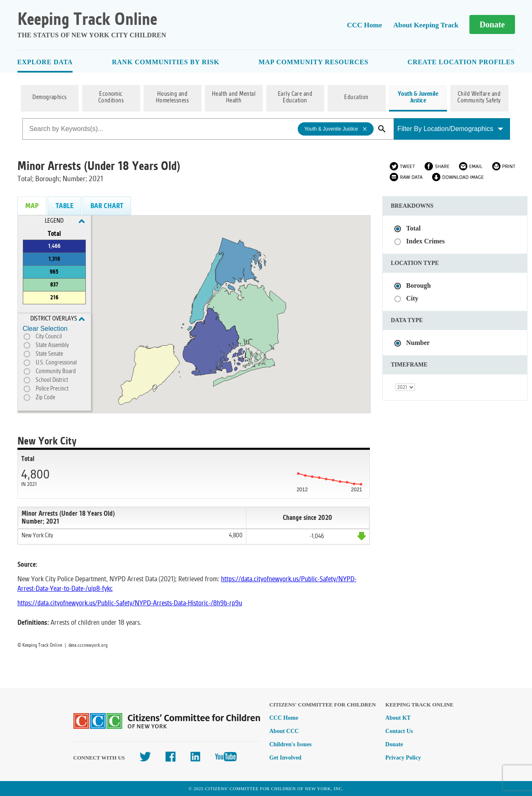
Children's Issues (291, 744)
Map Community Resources (313, 62)
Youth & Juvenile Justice (418, 97)
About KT (398, 718)
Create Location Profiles (461, 62)
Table (64, 206)
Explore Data (45, 62)
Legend (65, 221)
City (412, 298)
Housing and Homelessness (172, 97)
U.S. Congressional (56, 363)
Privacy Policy (403, 758)
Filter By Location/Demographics (450, 129)
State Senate (49, 354)
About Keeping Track (426, 25)
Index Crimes (426, 241)
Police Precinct (52, 389)
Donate (492, 24)
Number (418, 343)
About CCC (284, 731)
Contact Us (399, 731)
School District (52, 380)
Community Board (56, 371)
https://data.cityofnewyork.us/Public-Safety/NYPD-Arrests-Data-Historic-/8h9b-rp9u (130, 603)
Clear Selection (45, 329)
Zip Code (45, 398)
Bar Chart (107, 206)
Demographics (50, 97)
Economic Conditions (111, 97)
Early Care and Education (295, 97)
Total (414, 228)
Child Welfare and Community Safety (479, 97)
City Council (49, 337)
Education (356, 97)
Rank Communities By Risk (166, 62)
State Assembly (52, 345)
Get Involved (285, 758)
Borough (419, 285)
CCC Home (365, 25)
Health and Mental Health (234, 97)
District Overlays (57, 319)
